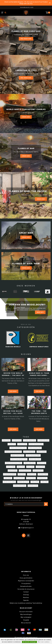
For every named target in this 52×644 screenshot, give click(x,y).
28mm (42, 452)
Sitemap (26, 595)
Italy (22, 474)
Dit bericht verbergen (29, 642)
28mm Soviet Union (14, 463)
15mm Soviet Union (13, 452)
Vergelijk (26, 620)
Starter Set (23, 482)
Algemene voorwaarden (26, 581)
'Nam (6, 440)
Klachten (26, 597)
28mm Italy (35, 459)
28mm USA (30, 463)
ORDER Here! (41, 199)
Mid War (43, 474)
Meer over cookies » (44, 642)
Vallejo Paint (20, 486)
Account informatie (26, 612)
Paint (8, 478)
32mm (42, 463)
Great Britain (10, 474)
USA (44, 482)
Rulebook (19, 478)
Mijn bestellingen (26, 614)
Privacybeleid (26, 584)
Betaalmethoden (26, 586)
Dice (30, 467)
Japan (32, 474)
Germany (38, 471)
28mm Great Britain (19, 459)
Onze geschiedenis (26, 578)
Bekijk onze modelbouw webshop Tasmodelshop (26, 603)
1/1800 (17, 440)
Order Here (26, 117)
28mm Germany (33, 455)
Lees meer (13, 391)
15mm (22, 444)
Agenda (26, 600)
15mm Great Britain (18, 448)
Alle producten (26, 623)
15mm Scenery (35, 448)
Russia (31, 478)
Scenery (42, 478)
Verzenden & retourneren (26, 589)
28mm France (17, 455)
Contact (26, 592)
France (13, 471)
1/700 (12, 444)
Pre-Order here (26, 39)
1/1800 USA (43, 440)
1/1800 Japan (30, 440)
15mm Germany (36, 444)
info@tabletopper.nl (27, 528)
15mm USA (29, 452)
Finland (40, 467)
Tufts (35, 482)
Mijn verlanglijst (26, 617)
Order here (26, 156)
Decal (21, 467)
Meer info (40, 312)
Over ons (26, 575)
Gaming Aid (25, 471)
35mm (11, 467)
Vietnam (33, 486)
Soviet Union (9, 482)
